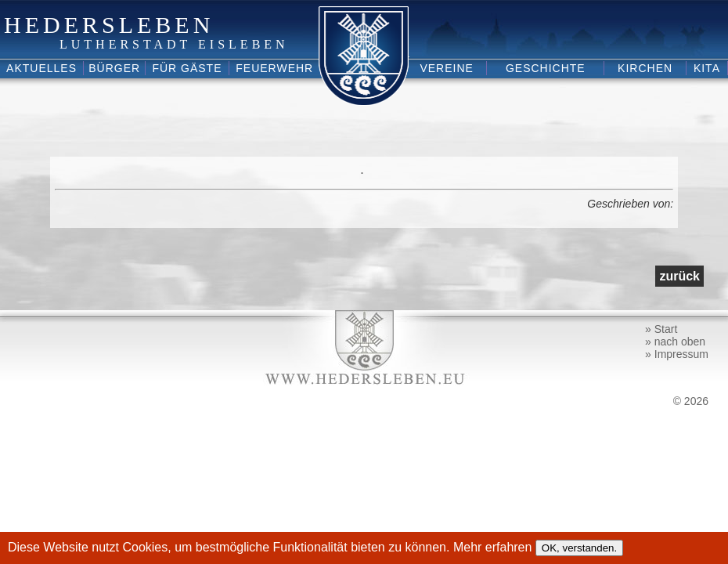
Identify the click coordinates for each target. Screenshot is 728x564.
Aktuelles (41, 68)
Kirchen (645, 68)
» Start (661, 329)
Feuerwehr (274, 68)
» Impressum (677, 354)
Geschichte (546, 68)
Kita (707, 68)
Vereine (446, 68)
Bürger (114, 68)
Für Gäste (187, 68)
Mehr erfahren (494, 547)
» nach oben (675, 342)
